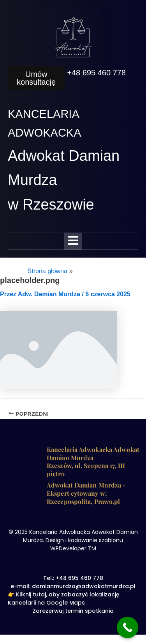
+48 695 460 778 (96, 73)
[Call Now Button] (128, 627)
